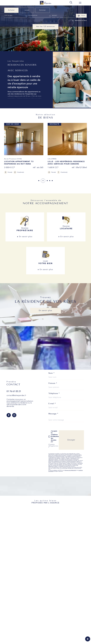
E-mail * (52, 404)
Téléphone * (54, 394)
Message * (53, 414)
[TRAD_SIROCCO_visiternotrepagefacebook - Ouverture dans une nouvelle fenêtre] (9, 415)
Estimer (43, 10)
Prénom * (53, 383)
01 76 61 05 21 (14, 391)
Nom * (51, 373)
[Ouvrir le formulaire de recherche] (81, 16)
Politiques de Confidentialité (70, 470)
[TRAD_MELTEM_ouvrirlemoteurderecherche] (71, 3)
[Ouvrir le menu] (80, 3)
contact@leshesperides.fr (16, 396)
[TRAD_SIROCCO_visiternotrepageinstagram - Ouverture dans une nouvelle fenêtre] (14, 415)
